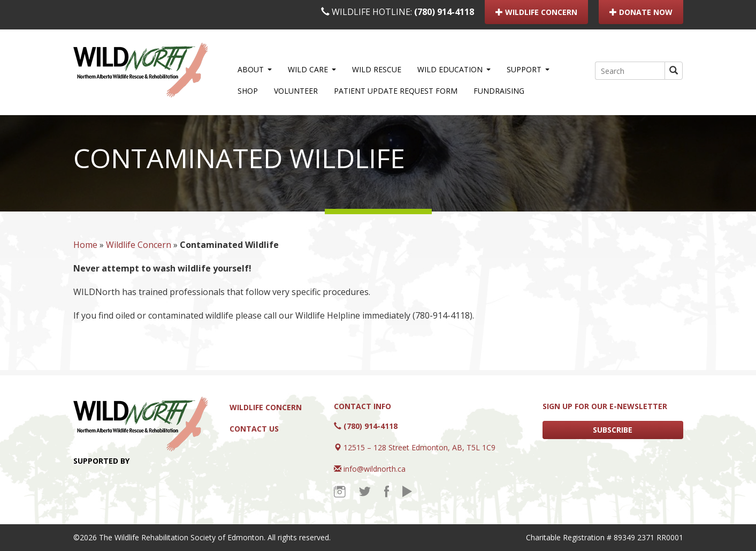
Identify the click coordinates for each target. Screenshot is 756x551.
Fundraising (499, 91)
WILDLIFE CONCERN (536, 12)
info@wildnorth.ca (375, 469)
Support (528, 69)
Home (85, 245)
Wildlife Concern (139, 245)
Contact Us (254, 429)
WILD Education (454, 69)
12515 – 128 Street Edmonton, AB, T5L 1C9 (419, 447)
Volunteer (296, 91)
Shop (248, 91)
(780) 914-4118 (444, 12)
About (255, 69)
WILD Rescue (377, 69)
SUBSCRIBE (613, 430)
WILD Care (312, 69)
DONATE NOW (641, 12)
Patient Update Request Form (396, 91)
